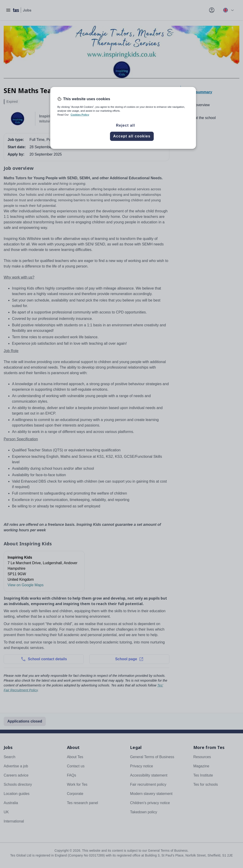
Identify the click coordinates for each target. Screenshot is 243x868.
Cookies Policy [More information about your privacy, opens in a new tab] (80, 115)
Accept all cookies (132, 136)
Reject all (126, 125)
